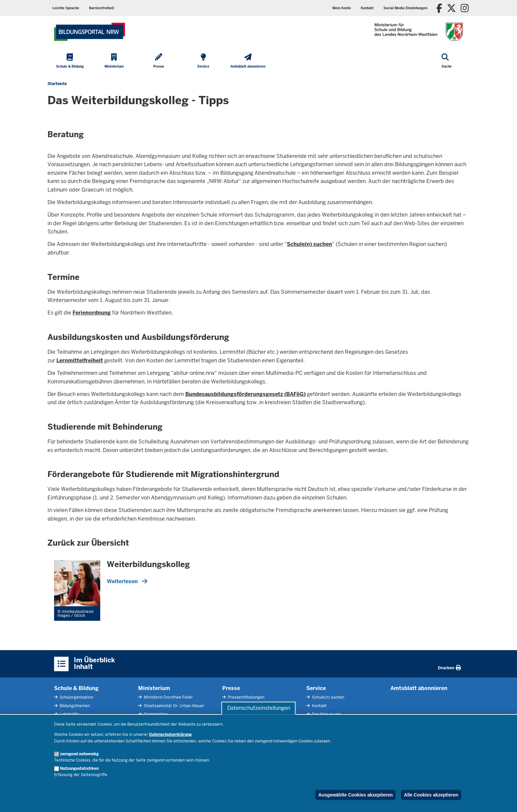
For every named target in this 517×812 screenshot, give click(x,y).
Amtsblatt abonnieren (419, 688)
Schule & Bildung (76, 688)
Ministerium (154, 688)
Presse (231, 688)
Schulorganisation (76, 697)
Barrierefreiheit (102, 8)
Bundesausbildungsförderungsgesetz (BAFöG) (245, 394)
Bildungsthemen (74, 706)
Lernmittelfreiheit (80, 361)
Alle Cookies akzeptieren (431, 795)
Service (316, 688)
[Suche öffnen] (447, 61)
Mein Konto (342, 8)
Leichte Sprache (66, 8)
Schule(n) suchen (309, 244)
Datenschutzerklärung (170, 735)
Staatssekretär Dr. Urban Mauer (174, 706)
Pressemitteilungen (246, 697)
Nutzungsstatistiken (79, 768)
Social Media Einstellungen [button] (405, 8)
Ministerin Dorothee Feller (168, 697)
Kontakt (367, 8)
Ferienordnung (92, 313)
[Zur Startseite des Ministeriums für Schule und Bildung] (90, 32)
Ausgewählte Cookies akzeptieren (355, 795)
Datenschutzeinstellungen (259, 708)
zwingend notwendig (79, 754)
